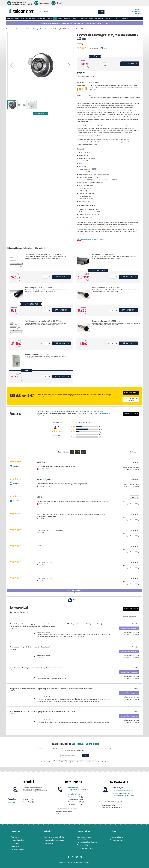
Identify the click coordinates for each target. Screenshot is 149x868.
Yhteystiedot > (137, 11)
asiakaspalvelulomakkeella (123, 791)
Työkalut (49, 18)
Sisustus (75, 18)
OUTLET (117, 18)
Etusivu (8, 29)
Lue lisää (92, 92)
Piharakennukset (31, 18)
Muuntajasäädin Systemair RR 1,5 (39, 354)
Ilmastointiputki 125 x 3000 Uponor (39, 288)
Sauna (91, 18)
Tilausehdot (15, 843)
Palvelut (48, 831)
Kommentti (135, 462)
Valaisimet (67, 18)
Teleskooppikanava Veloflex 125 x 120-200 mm (44, 254)
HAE (101, 12)
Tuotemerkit (108, 18)
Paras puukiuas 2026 (85, 848)
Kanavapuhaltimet (38, 29)
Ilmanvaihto (19, 29)
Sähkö (60, 18)
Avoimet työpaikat (117, 837)
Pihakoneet (41, 18)
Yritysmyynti (48, 843)
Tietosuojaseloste (117, 840)
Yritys (113, 831)
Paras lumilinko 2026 (85, 845)
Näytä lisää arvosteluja (74, 590)
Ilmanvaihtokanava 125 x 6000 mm (106, 321)
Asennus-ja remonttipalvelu (54, 837)
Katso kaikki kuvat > (40, 114)
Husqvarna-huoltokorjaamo (54, 840)
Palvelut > (139, 13)
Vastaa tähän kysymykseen (129, 628)
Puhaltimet (28, 29)
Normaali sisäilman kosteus (87, 842)
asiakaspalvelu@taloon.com (124, 796)
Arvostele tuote (131, 414)
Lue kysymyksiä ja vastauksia (131, 399)
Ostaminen (16, 831)
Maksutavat (15, 837)
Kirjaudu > (139, 9)
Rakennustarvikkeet (13, 18)
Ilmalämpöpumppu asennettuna (84, 838)
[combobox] (68, 12)
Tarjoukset (125, 18)
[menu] (75, 18)
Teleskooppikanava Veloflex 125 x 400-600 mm (44, 321)
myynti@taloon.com (76, 794)
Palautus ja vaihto (17, 840)
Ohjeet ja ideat (84, 831)
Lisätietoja (108, 762)
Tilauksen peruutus (18, 849)
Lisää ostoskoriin (61, 277)
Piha (22, 18)
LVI (55, 18)
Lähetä (85, 756)
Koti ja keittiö (99, 18)
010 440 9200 (73, 788)
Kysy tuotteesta (131, 393)
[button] (12, 65)
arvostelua (94, 48)
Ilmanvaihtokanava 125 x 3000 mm (106, 288)
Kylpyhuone (83, 18)
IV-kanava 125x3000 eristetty (104, 254)
